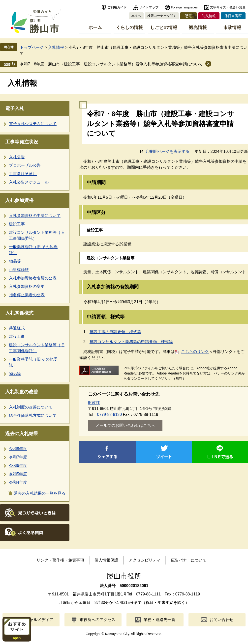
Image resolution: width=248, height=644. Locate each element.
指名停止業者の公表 (27, 295)
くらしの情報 (129, 27)
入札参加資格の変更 (27, 286)
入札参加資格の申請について (35, 216)
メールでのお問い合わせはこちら (125, 425)
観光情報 (198, 27)
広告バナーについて (189, 560)
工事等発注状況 (22, 142)
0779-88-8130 (109, 415)
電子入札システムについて (33, 124)
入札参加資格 (19, 200)
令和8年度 (18, 449)
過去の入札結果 (22, 434)
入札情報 (56, 47)
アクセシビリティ (145, 560)
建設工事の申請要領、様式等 (115, 332)
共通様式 (17, 328)
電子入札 (15, 108)
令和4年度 (18, 482)
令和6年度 (18, 466)
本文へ (136, 16)
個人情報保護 (106, 560)
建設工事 (17, 224)
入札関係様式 (19, 313)
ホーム (95, 27)
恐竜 (188, 16)
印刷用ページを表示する (168, 151)
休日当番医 (233, 16)
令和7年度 (18, 457)
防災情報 (209, 16)
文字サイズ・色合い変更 (228, 7)
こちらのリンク (195, 352)
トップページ (32, 47)
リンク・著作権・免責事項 (60, 560)
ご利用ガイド (117, 7)
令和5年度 (18, 474)
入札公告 (17, 157)
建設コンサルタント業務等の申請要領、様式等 (131, 342)
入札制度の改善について (31, 407)
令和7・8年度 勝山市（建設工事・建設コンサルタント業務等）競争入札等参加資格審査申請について (111, 64)
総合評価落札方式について (33, 416)
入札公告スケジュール (29, 182)
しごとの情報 (164, 27)
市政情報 (232, 27)
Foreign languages (184, 7)
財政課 (94, 403)
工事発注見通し (23, 174)
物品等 (15, 261)
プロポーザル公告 (25, 165)
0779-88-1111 (148, 594)
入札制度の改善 (22, 392)
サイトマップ (149, 7)
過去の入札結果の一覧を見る (40, 493)
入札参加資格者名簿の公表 (33, 278)
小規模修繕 (19, 270)
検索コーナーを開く (162, 16)
